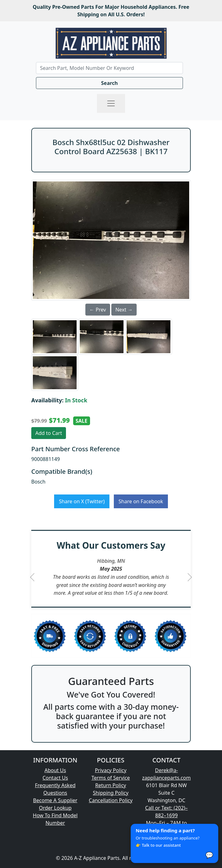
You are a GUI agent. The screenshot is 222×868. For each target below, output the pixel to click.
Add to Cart (49, 433)
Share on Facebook (141, 501)
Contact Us (55, 778)
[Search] (109, 68)
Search (109, 83)
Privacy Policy (111, 770)
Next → (124, 310)
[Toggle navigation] (111, 103)
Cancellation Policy (111, 800)
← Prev (98, 310)
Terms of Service (111, 778)
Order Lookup (55, 808)
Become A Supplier (55, 800)
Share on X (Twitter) (82, 501)
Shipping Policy (111, 793)
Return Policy (111, 785)
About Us (55, 770)
